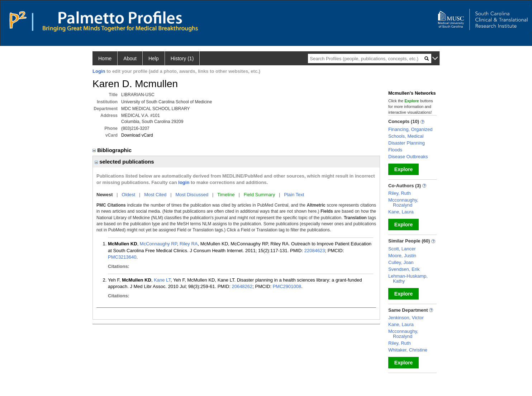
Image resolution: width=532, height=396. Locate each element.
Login (99, 71)
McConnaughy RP (158, 244)
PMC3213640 (122, 257)
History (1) (182, 58)
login (184, 182)
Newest (105, 195)
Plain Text (294, 195)
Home (105, 58)
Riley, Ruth (400, 193)
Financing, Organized (410, 129)
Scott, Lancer (402, 249)
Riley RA (189, 244)
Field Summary (259, 195)
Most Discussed (192, 195)
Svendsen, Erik (404, 269)
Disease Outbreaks (408, 157)
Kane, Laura (401, 212)
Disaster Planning (407, 143)
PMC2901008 (287, 286)
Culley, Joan (401, 262)
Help (154, 58)
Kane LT (162, 280)
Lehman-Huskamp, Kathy (408, 279)
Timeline (226, 195)
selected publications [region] (124, 162)
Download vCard (137, 135)
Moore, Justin (402, 256)
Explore (403, 169)
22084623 (315, 251)
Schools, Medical (406, 136)
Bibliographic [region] (113, 150)
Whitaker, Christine (408, 350)
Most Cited (155, 195)
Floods (395, 150)
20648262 (242, 286)
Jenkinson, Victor (406, 318)
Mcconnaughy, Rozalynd (403, 202)
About (130, 58)
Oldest (129, 195)
